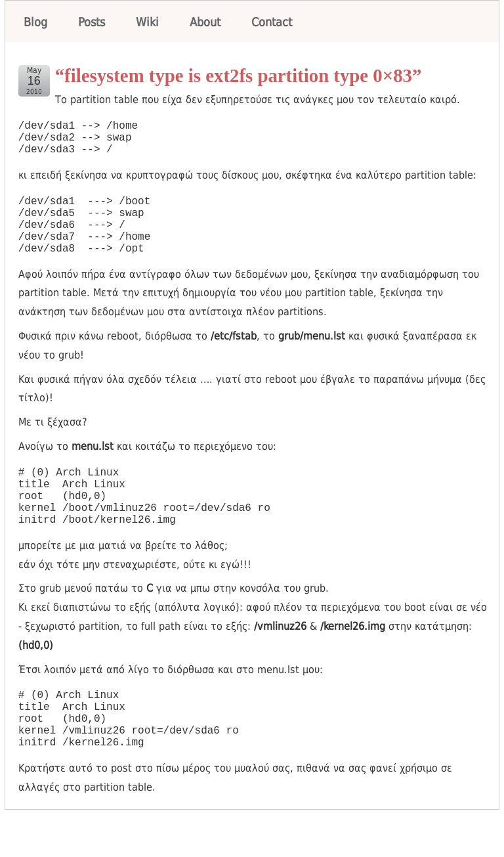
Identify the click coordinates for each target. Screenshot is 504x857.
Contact (272, 22)
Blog (35, 22)
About (205, 22)
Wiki (147, 22)
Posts (92, 22)
